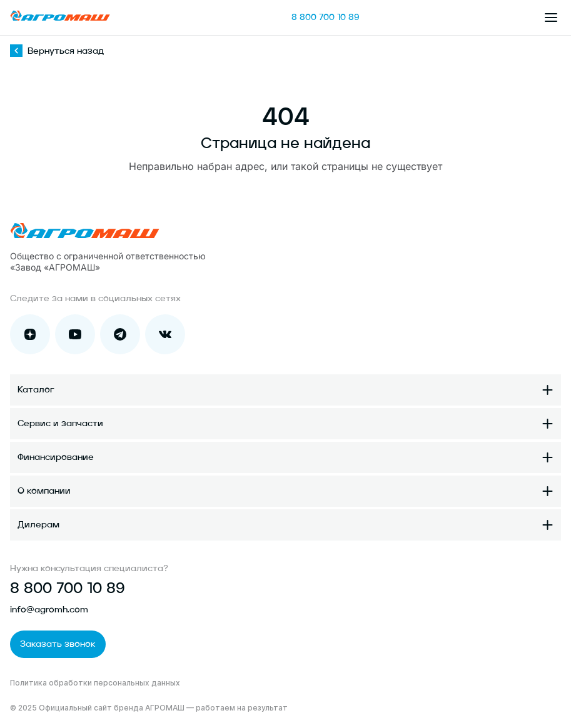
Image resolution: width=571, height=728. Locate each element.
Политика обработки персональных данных (95, 683)
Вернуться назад (57, 51)
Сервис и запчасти (60, 424)
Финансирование (56, 457)
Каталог (36, 390)
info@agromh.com (49, 610)
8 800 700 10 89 (326, 17)
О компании (44, 491)
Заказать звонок (58, 644)
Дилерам (38, 525)
